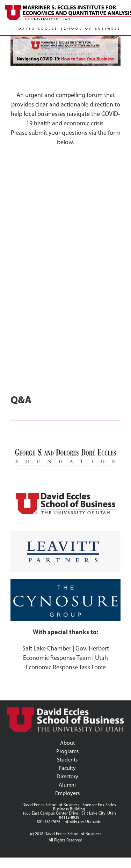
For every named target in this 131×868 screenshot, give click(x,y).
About (67, 743)
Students (67, 760)
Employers (67, 794)
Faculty (67, 768)
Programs (67, 752)
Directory (67, 777)
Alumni (67, 785)
